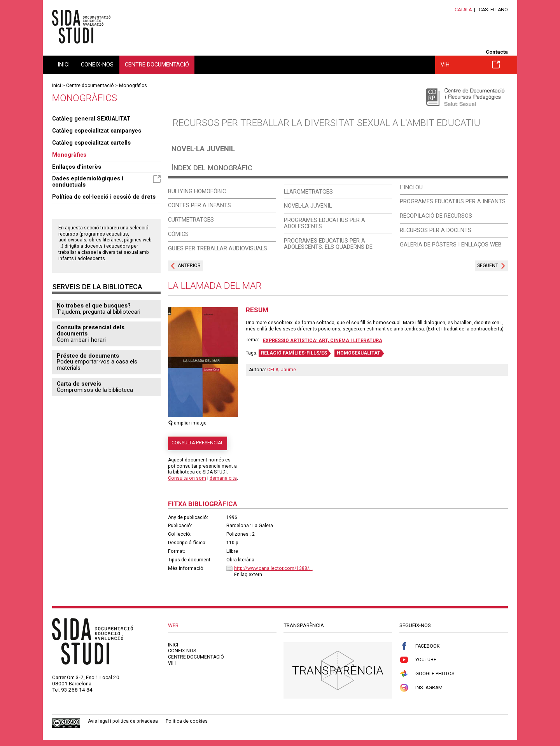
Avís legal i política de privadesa (123, 721)
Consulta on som (187, 478)
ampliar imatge (187, 423)
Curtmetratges (191, 220)
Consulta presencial (197, 443)
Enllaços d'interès (77, 167)
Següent (488, 266)
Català (463, 10)
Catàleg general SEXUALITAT (91, 119)
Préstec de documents (88, 356)
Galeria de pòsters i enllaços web (451, 245)
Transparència (338, 670)
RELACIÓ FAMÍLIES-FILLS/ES (294, 353)
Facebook (419, 646)
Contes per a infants (199, 205)
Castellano (493, 10)
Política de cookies (187, 721)
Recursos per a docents (436, 230)
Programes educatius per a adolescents (325, 223)
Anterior (189, 266)
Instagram (421, 688)
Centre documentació (157, 65)
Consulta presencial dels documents (91, 330)
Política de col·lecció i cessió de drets (104, 197)
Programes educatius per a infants (453, 201)
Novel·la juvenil (203, 149)
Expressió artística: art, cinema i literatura (323, 341)
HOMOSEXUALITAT (359, 353)
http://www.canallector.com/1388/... (273, 568)
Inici (64, 65)
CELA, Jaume (282, 370)
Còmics (178, 234)
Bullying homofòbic (197, 191)
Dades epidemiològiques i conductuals (106, 182)
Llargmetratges (308, 192)
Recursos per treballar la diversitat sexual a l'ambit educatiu (326, 123)
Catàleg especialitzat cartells (91, 143)
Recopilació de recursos (436, 216)
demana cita (223, 478)
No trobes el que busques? (94, 306)
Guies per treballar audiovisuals (218, 248)
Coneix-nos (97, 65)
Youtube (418, 660)
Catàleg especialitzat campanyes (97, 131)
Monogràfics (133, 86)
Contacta (497, 52)
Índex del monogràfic (212, 168)
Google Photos (427, 674)
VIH (470, 65)
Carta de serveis (79, 384)
